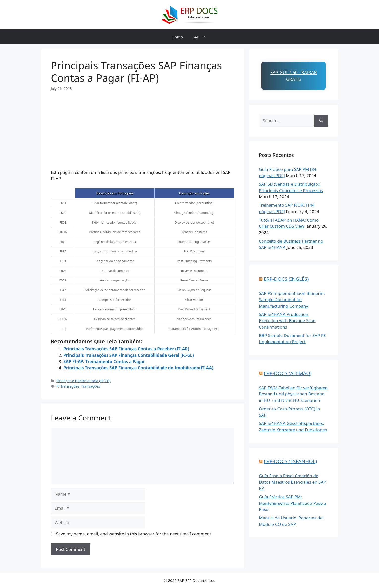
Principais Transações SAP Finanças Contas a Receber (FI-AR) (126, 349)
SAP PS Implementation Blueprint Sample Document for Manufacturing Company (292, 300)
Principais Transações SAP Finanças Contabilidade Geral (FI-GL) (129, 355)
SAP (202, 37)
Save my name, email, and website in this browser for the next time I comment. (134, 534)
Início (178, 37)
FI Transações (68, 386)
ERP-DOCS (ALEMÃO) (288, 373)
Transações (91, 386)
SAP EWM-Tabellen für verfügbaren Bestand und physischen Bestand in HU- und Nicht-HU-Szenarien (293, 394)
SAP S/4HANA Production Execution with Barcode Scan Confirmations (287, 321)
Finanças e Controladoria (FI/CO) (84, 381)
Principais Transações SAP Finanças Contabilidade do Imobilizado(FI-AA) (138, 368)
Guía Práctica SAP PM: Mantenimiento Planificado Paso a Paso (293, 503)
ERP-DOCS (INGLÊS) (286, 279)
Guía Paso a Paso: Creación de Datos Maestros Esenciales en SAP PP (292, 482)
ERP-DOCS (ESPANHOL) (290, 461)
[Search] (321, 121)
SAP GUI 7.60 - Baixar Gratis (293, 76)
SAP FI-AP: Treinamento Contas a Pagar (104, 361)
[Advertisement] (142, 126)
